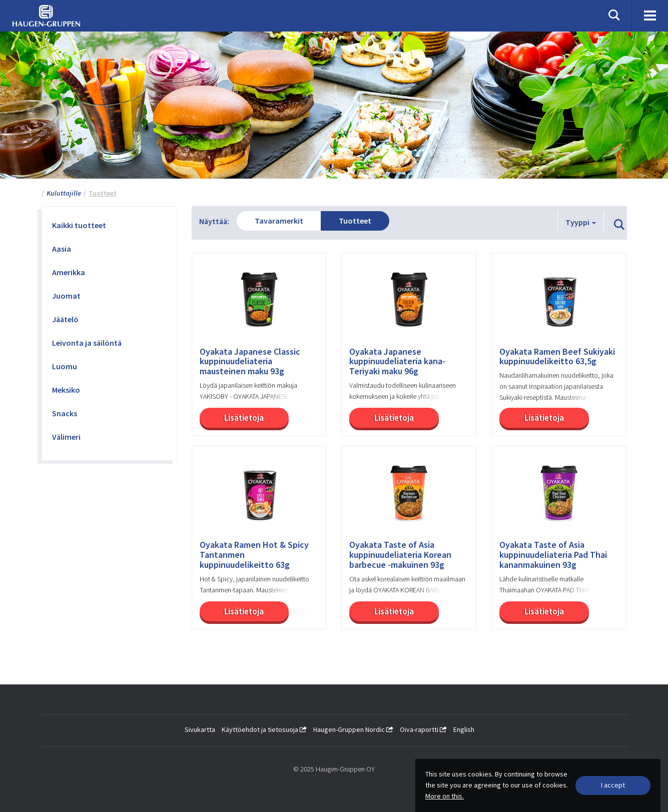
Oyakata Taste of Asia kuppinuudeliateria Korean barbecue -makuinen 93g (400, 555)
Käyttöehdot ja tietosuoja (264, 729)
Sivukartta (200, 729)
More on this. (445, 796)
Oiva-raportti (423, 729)
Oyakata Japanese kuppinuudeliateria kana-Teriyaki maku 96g (397, 361)
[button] (619, 225)
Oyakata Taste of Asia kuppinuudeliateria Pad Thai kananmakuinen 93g (553, 555)
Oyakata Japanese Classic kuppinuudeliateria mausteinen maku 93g (250, 361)
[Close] (613, 785)
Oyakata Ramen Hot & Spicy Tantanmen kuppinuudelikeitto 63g (254, 555)
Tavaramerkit (279, 221)
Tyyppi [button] (581, 222)
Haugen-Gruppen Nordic (353, 729)
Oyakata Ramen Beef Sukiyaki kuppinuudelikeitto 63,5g (557, 357)
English (464, 729)
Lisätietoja (244, 418)
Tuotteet (355, 221)
